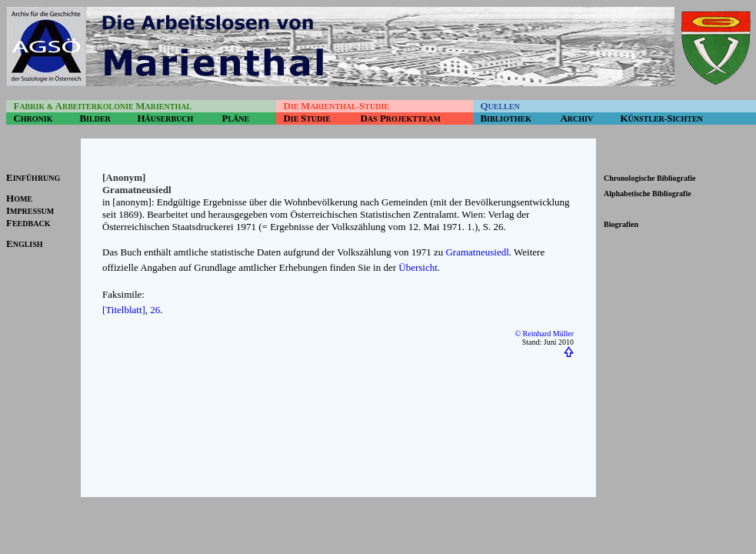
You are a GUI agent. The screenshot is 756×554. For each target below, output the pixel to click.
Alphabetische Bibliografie (648, 194)
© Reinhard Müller (545, 334)
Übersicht (418, 267)
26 (155, 310)
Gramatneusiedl (477, 252)
